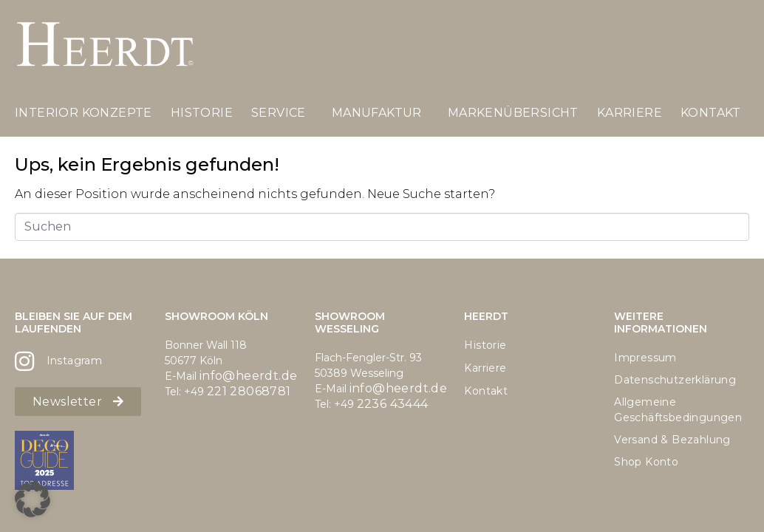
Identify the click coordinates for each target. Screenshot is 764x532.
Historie (202, 113)
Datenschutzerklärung (675, 380)
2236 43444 (393, 404)
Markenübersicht (513, 113)
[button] (33, 499)
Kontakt (711, 113)
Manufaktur (377, 113)
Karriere (630, 113)
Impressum (645, 358)
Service (279, 113)
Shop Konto (646, 462)
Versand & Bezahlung (672, 440)
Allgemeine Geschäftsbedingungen (678, 410)
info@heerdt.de (249, 376)
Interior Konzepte (83, 113)
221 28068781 (249, 391)
